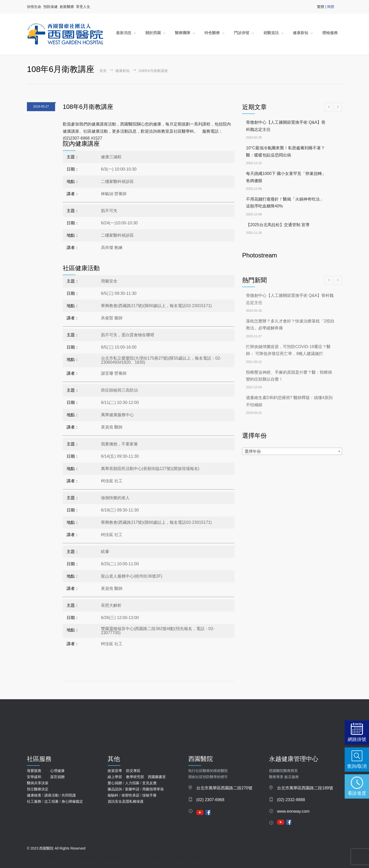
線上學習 (115, 777)
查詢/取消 (357, 766)
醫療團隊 (183, 33)
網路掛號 (357, 739)
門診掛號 (242, 33)
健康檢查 (34, 795)
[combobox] (292, 451)
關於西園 (153, 33)
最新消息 (124, 33)
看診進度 (357, 793)
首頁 (103, 71)
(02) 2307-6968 (210, 800)
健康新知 (301, 33)
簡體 (331, 7)
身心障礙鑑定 (72, 801)
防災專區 (133, 771)
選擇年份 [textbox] (253, 451)
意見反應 (149, 783)
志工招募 (52, 801)
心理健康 (57, 771)
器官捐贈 (57, 777)
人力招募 (132, 783)
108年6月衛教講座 (88, 107)
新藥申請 (132, 789)
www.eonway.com (293, 811)
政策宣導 (115, 771)
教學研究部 (135, 777)
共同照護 (69, 795)
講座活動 (52, 795)
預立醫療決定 (38, 789)
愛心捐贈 (115, 783)
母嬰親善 (34, 771)
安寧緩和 (34, 777)
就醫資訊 (271, 33)
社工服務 (34, 801)
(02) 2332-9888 (291, 800)
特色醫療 (212, 33)
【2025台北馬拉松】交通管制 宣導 (278, 225)
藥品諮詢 (115, 789)
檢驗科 (113, 795)
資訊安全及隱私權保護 (126, 801)
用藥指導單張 (153, 789)
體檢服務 (330, 33)
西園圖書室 (157, 777)
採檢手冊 (149, 795)
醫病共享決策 (38, 783)
